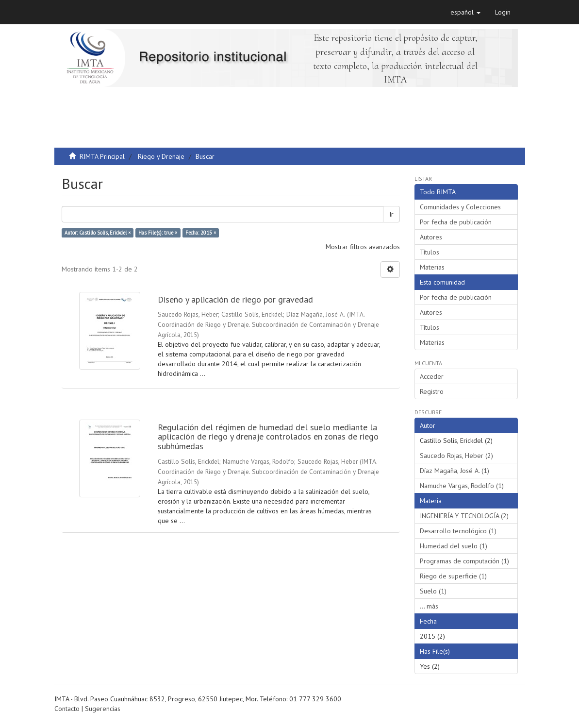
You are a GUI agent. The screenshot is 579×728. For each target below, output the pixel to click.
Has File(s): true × (158, 233)
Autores (431, 237)
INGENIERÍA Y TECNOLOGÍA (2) (464, 516)
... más (429, 606)
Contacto (67, 709)
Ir (391, 214)
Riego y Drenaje (161, 156)
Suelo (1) (433, 591)
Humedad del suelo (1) (454, 546)
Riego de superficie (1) (453, 576)
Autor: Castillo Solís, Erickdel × (98, 233)
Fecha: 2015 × (201, 233)
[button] (465, 12)
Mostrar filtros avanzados (363, 247)
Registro (432, 391)
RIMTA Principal (102, 156)
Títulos (430, 252)
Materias (432, 267)
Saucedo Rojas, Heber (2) (456, 456)
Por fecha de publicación (456, 222)
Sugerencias (103, 709)
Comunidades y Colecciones (460, 207)
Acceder (432, 376)
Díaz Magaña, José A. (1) (455, 471)
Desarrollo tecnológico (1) (458, 531)
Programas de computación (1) (464, 561)
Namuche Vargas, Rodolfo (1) (462, 486)
